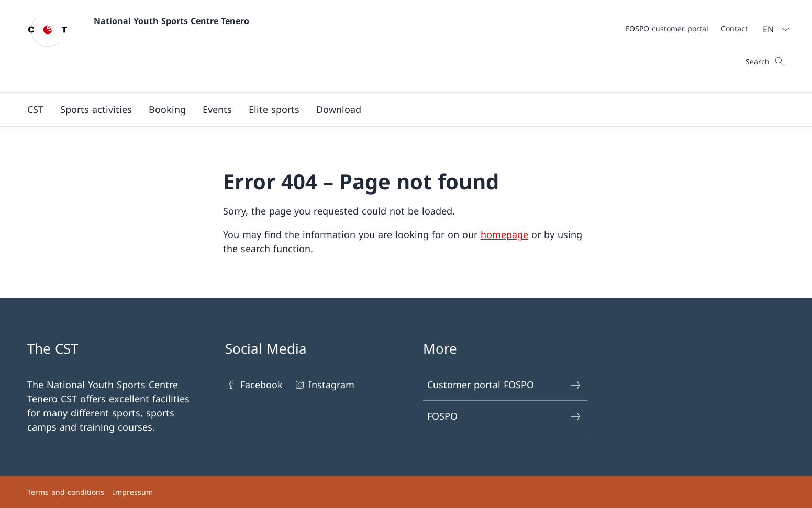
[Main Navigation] (398, 109)
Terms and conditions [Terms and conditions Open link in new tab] (66, 492)
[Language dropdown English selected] (773, 29)
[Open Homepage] (138, 46)
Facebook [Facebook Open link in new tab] (254, 385)
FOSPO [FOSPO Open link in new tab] (505, 416)
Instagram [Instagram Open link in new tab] (324, 385)
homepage (504, 234)
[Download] (339, 109)
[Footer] (406, 492)
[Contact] (734, 29)
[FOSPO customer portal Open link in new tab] (667, 29)
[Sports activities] (96, 109)
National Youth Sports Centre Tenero (171, 21)
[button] (35, 109)
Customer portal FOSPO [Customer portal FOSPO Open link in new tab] (505, 385)
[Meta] (687, 28)
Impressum (133, 492)
